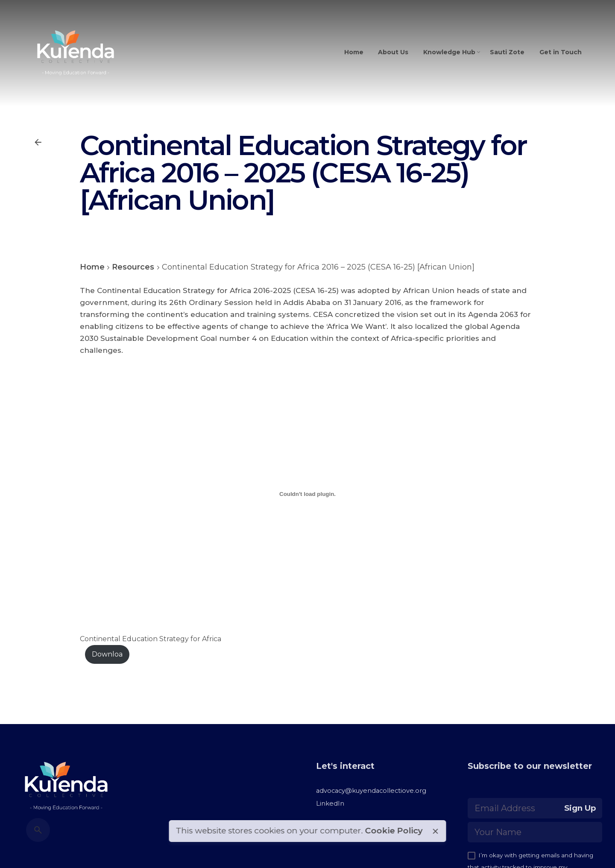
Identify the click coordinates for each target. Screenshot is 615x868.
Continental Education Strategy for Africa (151, 639)
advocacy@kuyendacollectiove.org (371, 791)
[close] (435, 831)
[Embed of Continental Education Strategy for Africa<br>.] (308, 494)
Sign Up (580, 808)
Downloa (107, 654)
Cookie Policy (394, 831)
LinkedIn (330, 803)
